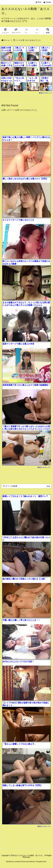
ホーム (7, 40)
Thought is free (41, 862)
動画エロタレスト (46, 93)
